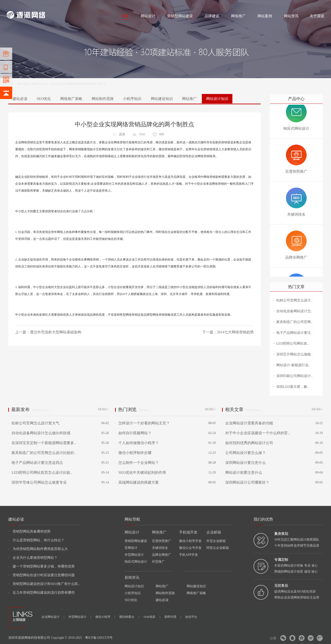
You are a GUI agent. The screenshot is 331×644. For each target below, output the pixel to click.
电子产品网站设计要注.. (294, 333)
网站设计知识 (40, 84)
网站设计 (40, 5)
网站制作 (26, 5)
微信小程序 (105, 617)
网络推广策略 (71, 99)
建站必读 (20, 99)
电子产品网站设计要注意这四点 (36, 463)
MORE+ (103, 409)
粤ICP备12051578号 (99, 638)
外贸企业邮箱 (216, 541)
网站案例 (265, 16)
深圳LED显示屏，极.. (293, 387)
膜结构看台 (129, 617)
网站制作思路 (103, 99)
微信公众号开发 (190, 548)
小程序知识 (132, 99)
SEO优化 (44, 99)
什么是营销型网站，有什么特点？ (36, 540)
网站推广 (189, 99)
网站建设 (12, 5)
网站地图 (319, 5)
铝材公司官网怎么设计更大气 (34, 423)
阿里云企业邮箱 (218, 548)
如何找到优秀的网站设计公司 (248, 443)
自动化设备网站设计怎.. (294, 311)
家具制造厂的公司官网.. (294, 322)
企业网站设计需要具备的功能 (248, 423)
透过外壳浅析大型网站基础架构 (56, 332)
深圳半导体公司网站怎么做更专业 (37, 482)
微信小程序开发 (190, 541)
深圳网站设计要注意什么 (244, 463)
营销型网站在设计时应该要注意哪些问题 (41, 575)
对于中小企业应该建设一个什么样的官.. (256, 433)
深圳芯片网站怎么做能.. (294, 354)
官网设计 (131, 548)
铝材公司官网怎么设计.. (294, 300)
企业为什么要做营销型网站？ (33, 558)
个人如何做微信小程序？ (137, 443)
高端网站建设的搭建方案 (137, 482)
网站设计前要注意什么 (242, 472)
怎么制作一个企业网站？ (137, 463)
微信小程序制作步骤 (133, 453)
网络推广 (55, 5)
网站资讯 (291, 16)
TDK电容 (152, 617)
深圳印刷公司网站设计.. (294, 376)
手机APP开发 (188, 555)
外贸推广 (158, 562)
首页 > (13, 84)
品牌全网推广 (162, 555)
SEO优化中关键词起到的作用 (140, 472)
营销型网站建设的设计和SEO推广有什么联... (44, 584)
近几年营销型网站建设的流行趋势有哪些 (41, 593)
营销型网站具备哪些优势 (29, 531)
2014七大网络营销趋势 (235, 332)
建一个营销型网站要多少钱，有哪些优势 (41, 566)
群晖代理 (173, 617)
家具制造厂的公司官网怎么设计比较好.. (42, 453)
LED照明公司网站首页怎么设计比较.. (40, 472)
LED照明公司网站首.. (293, 343)
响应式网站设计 (136, 562)
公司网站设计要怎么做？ (244, 453)
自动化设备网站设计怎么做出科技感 (39, 433)
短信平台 (191, 617)
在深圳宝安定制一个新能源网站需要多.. (42, 443)
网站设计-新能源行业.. (293, 365)
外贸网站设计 (134, 555)
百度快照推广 (162, 541)
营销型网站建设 (180, 16)
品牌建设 (212, 16)
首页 (125, 16)
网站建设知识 (162, 99)
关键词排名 (160, 548)
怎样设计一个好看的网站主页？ (143, 423)
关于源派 (317, 16)
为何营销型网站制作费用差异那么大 (38, 549)
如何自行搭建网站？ (133, 433)
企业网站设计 (53, 617)
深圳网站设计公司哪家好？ (246, 482)
